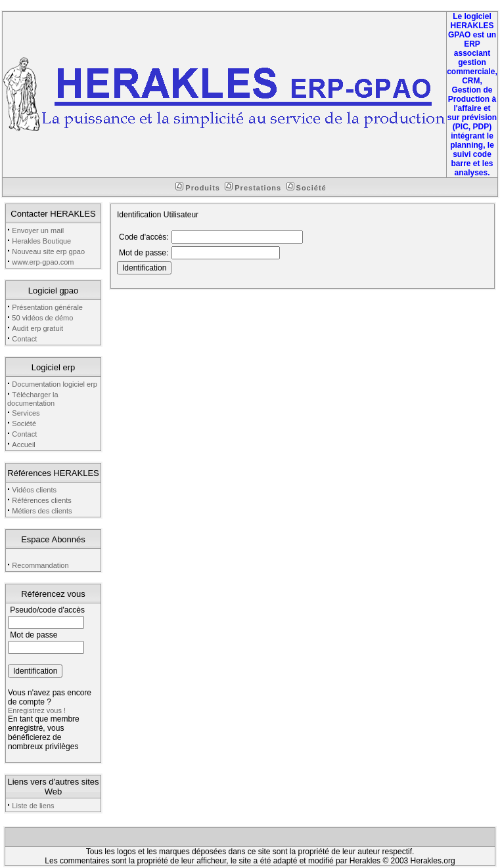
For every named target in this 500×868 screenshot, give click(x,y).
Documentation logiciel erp (55, 384)
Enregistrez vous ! (37, 710)
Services (26, 413)
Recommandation (40, 565)
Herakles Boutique (41, 241)
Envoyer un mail (38, 230)
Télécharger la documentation (33, 399)
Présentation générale (47, 307)
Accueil (23, 445)
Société (307, 188)
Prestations (253, 188)
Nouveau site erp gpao (48, 251)
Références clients (42, 500)
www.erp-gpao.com (43, 262)
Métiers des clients (42, 511)
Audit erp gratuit (37, 328)
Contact (24, 339)
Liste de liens (33, 806)
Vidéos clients (34, 490)
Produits (198, 188)
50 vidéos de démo (42, 318)
